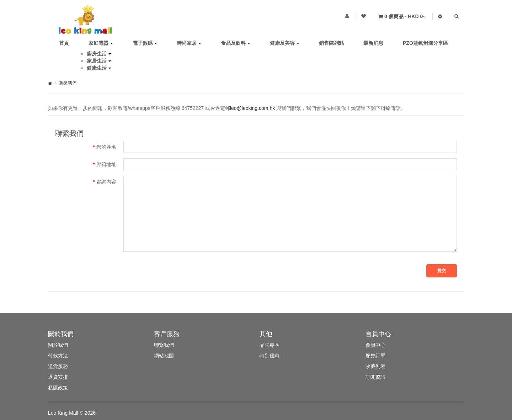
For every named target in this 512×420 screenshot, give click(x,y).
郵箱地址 (106, 164)
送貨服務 (58, 366)
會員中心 (375, 345)
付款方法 (58, 356)
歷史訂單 (375, 356)
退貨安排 (58, 377)
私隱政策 (58, 388)
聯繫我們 (68, 83)
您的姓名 (106, 147)
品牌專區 (270, 345)
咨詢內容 (106, 182)
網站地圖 (164, 356)
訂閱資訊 (375, 377)
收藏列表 (375, 366)
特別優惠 (270, 356)
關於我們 (58, 345)
